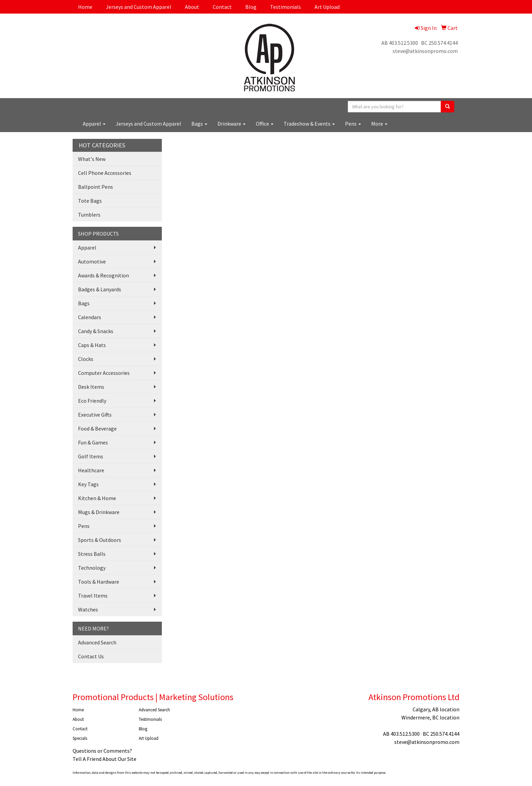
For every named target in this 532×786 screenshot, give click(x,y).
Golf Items (91, 456)
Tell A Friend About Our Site (104, 759)
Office (265, 124)
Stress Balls (92, 554)
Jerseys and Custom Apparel (139, 7)
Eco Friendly (92, 401)
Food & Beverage (97, 428)
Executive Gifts (95, 415)
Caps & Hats (92, 345)
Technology (92, 568)
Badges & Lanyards (100, 289)
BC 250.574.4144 (439, 43)
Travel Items (93, 596)
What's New (92, 159)
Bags (199, 124)
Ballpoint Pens (96, 187)
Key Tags (88, 484)
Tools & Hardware (99, 582)
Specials (80, 738)
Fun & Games (93, 442)
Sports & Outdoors (100, 540)
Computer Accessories (104, 373)
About (192, 7)
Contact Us (91, 656)
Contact (222, 7)
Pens (353, 124)
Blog (251, 7)
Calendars (90, 317)
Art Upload (327, 7)
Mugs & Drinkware (99, 512)
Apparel (94, 124)
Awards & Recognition (103, 275)
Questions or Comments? (102, 751)
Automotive (92, 261)
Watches (88, 609)
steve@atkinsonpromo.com (425, 51)
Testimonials (286, 7)
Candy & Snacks (96, 331)
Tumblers (89, 215)
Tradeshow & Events (309, 124)
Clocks (86, 359)
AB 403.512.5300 (400, 43)
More (379, 124)
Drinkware (232, 124)
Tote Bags (90, 201)
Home (85, 7)
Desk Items (91, 387)
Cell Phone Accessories (105, 173)
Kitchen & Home (97, 498)
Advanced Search (97, 642)
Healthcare (91, 470)
